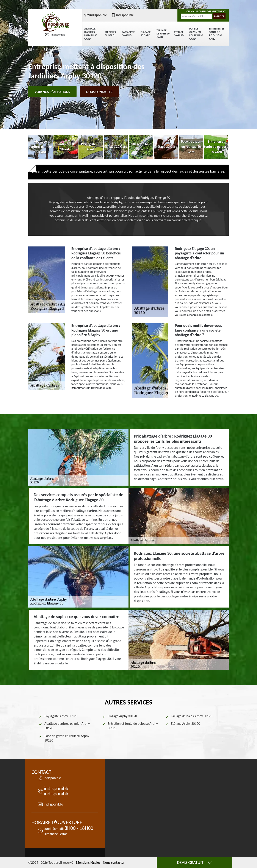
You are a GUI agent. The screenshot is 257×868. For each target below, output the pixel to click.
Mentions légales (88, 863)
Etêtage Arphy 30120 (186, 724)
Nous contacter (99, 92)
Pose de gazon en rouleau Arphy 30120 (67, 738)
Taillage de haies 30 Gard (163, 34)
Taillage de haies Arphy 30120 (192, 716)
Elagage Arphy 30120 (122, 716)
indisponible (55, 35)
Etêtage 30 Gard (179, 34)
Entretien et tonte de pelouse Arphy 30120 (133, 726)
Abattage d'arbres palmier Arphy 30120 (67, 726)
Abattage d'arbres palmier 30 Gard (91, 34)
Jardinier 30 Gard (110, 34)
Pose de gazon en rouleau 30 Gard (196, 34)
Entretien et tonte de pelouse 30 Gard (217, 34)
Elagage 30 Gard (146, 34)
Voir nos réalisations (52, 92)
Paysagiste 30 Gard (128, 34)
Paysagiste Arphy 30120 (61, 716)
